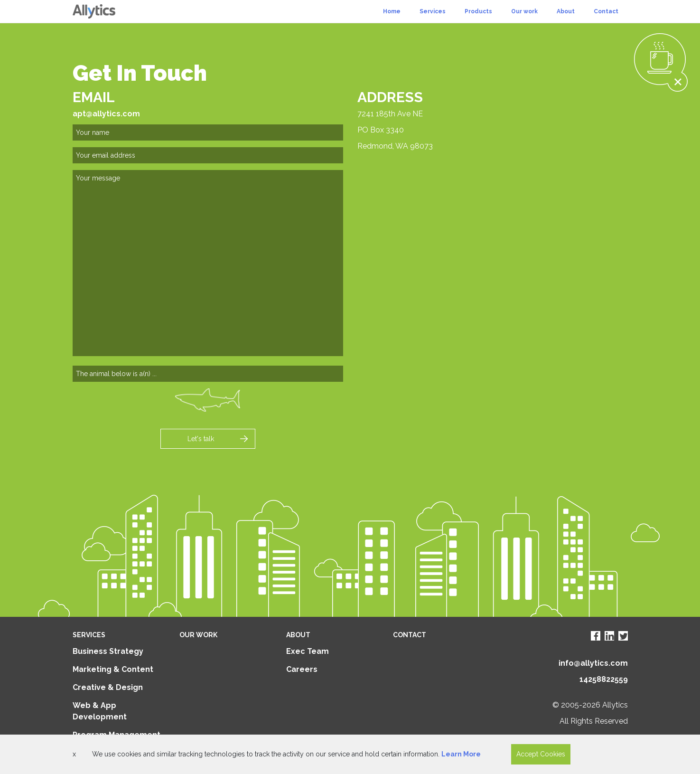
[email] (208, 155)
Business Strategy (108, 651)
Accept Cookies (541, 754)
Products (478, 11)
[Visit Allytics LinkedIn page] (609, 636)
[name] (208, 132)
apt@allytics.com (106, 114)
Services (433, 11)
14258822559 (604, 679)
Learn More (461, 754)
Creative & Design (108, 687)
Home (392, 11)
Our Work (198, 635)
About (566, 11)
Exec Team (308, 651)
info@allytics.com (593, 663)
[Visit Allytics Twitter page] (623, 636)
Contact (606, 11)
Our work (524, 11)
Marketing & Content (113, 669)
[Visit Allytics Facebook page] (596, 636)
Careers (302, 669)
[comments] (208, 263)
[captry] (208, 374)
